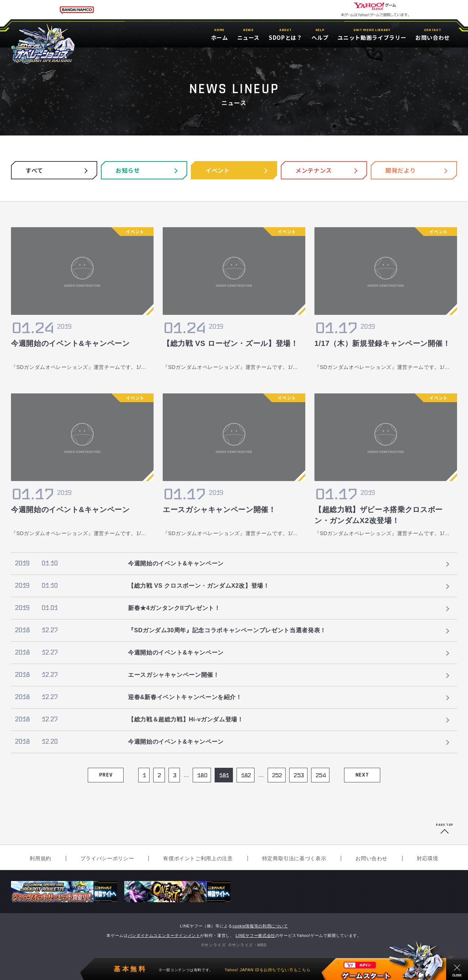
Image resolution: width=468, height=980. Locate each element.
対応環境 (428, 858)
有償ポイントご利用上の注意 (198, 858)
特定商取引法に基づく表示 (294, 858)
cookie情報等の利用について (260, 926)
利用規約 (40, 858)
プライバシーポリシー (107, 858)
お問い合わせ (371, 858)
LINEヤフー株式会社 (255, 935)
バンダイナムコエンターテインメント (164, 935)
